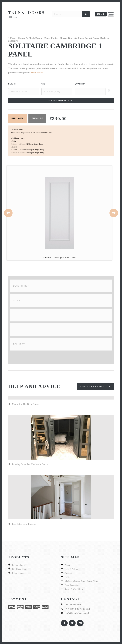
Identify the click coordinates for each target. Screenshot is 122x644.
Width (45, 84)
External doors (19, 573)
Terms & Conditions (74, 589)
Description (21, 286)
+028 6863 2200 (74, 604)
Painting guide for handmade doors (30, 464)
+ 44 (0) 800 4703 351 (78, 609)
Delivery (19, 344)
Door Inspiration (72, 585)
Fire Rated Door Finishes (24, 524)
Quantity (80, 84)
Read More (37, 73)
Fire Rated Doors (20, 569)
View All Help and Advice (95, 386)
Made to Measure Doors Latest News (81, 581)
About (68, 565)
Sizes (17, 300)
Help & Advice (72, 569)
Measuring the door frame (25, 404)
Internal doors (18, 565)
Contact (68, 573)
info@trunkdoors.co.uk (78, 613)
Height (12, 84)
